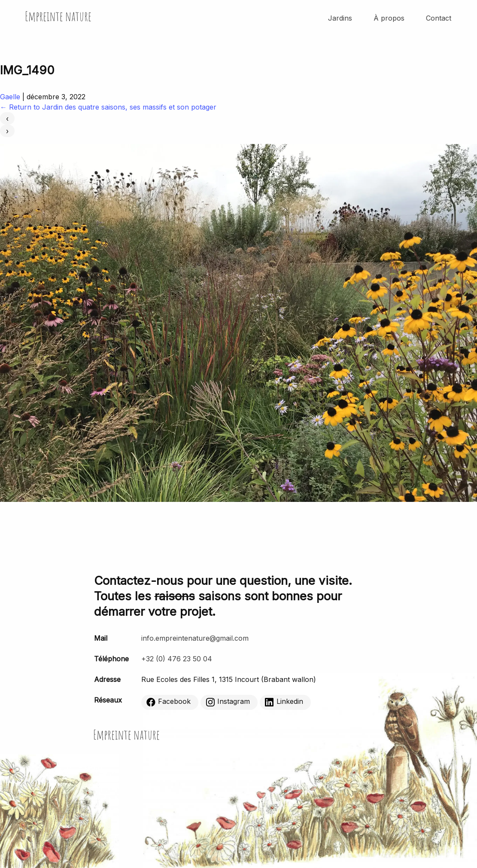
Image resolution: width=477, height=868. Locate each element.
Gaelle (10, 97)
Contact (439, 18)
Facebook (169, 702)
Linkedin (284, 702)
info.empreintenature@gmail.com (195, 638)
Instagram (228, 702)
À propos (389, 18)
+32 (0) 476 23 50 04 (177, 659)
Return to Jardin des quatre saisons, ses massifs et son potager (108, 107)
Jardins (340, 18)
